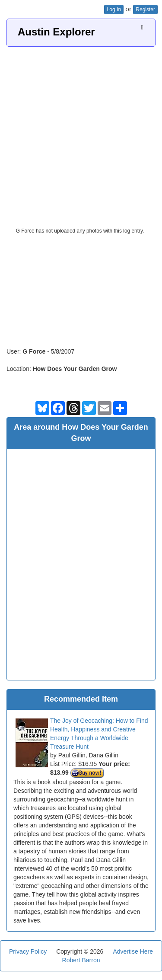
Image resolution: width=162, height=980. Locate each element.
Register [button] (145, 10)
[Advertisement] (81, 132)
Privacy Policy (28, 951)
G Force (34, 351)
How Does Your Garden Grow (75, 369)
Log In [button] (114, 10)
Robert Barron (81, 960)
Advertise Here (133, 951)
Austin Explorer (56, 32)
